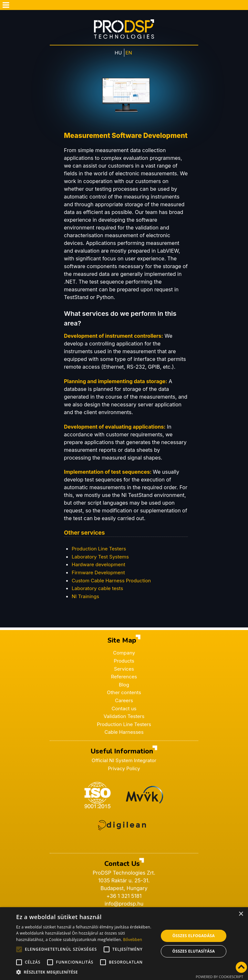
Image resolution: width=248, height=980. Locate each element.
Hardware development (100, 567)
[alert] (124, 944)
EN (129, 55)
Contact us (124, 708)
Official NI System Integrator (124, 760)
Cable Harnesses (124, 732)
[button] (85, 972)
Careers (124, 701)
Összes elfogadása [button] (194, 936)
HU (118, 55)
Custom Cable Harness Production (114, 582)
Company (124, 654)
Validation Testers (124, 716)
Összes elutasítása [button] (194, 951)
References (124, 677)
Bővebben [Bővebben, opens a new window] (133, 940)
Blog (124, 685)
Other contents (124, 693)
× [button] (241, 914)
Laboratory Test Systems (102, 559)
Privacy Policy (124, 767)
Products (124, 662)
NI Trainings (86, 598)
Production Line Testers (124, 724)
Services (124, 670)
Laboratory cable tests (99, 590)
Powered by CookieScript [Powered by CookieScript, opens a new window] (219, 977)
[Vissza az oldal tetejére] (241, 968)
